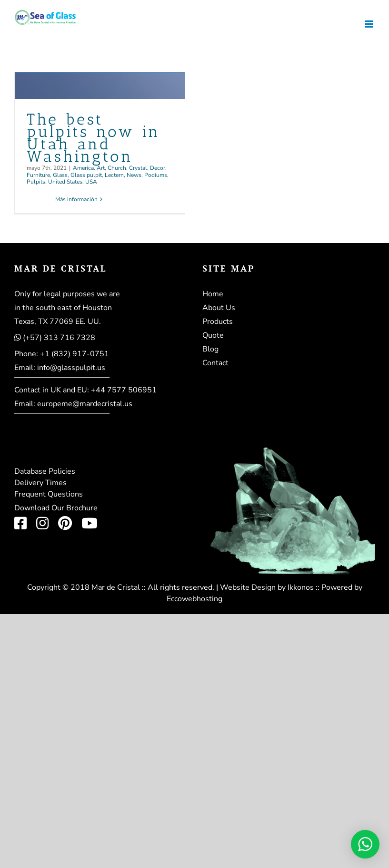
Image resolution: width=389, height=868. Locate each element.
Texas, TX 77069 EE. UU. (58, 322)
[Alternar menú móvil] (370, 24)
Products (218, 322)
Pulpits (36, 182)
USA (91, 182)
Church (117, 168)
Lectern (114, 175)
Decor (158, 168)
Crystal (138, 168)
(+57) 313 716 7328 (59, 338)
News (134, 175)
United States (65, 182)
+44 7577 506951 (124, 390)
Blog (210, 349)
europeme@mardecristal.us (85, 404)
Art (101, 168)
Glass (60, 175)
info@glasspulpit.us (71, 368)
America (83, 168)
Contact (215, 363)
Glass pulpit (86, 175)
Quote (213, 335)
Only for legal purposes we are (67, 294)
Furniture (38, 175)
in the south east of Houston (63, 308)
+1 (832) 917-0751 (75, 354)
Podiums (156, 175)
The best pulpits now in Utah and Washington (94, 137)
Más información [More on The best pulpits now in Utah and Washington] (76, 199)
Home (213, 294)
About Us (219, 308)
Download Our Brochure (56, 508)
